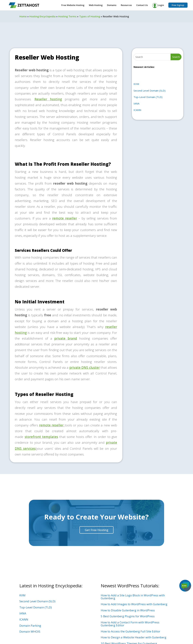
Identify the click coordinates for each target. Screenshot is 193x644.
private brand (66, 338)
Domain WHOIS (30, 631)
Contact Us (142, 5)
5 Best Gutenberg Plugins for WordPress (128, 616)
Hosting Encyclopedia (42, 16)
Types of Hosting (90, 16)
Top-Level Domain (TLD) (148, 97)
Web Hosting (96, 5)
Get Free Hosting (96, 530)
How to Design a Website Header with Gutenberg (134, 637)
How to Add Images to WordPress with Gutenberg (134, 604)
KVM (136, 84)
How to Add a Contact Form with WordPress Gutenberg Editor (130, 624)
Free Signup (178, 5)
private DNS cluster (85, 368)
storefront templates (41, 437)
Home (23, 16)
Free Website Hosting (73, 5)
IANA (136, 103)
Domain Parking (30, 626)
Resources (126, 5)
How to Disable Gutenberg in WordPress (128, 610)
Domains (112, 5)
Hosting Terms (67, 16)
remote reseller (65, 218)
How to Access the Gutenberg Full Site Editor (130, 631)
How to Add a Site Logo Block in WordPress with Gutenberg (133, 597)
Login (158, 5)
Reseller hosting (48, 99)
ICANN (137, 110)
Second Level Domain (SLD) (150, 91)
